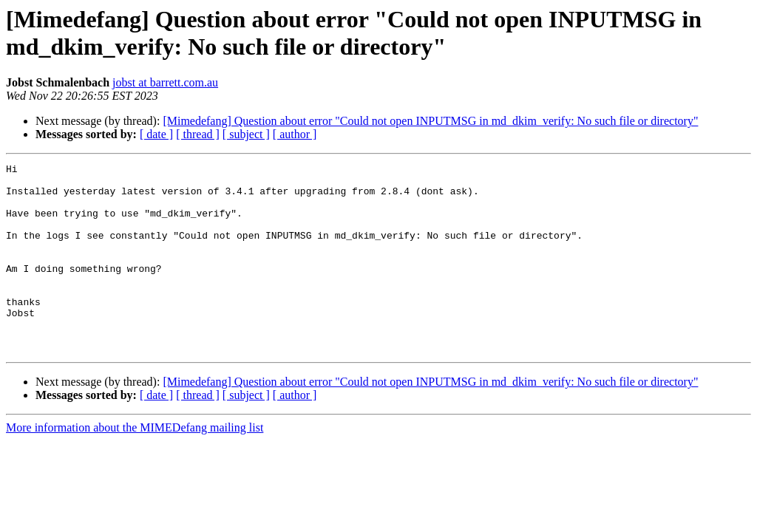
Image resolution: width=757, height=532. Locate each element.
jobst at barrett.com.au (165, 82)
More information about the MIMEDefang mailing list (135, 465)
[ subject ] (246, 134)
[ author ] (295, 134)
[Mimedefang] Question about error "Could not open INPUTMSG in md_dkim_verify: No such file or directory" (430, 121)
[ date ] (156, 134)
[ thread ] (198, 134)
